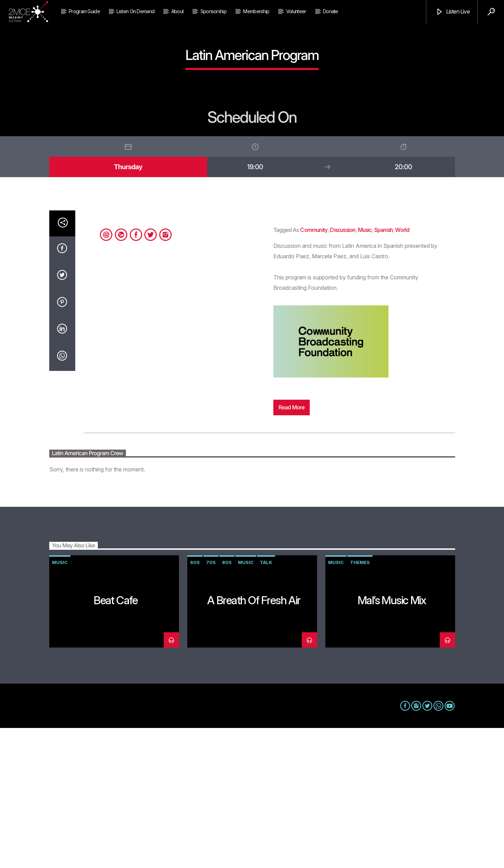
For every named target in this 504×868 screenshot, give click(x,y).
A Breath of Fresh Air (254, 740)
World (402, 370)
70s (211, 702)
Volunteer (296, 11)
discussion (343, 370)
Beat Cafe (116, 740)
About (178, 11)
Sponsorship (213, 11)
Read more (292, 547)
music (365, 370)
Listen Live (452, 12)
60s (195, 702)
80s (227, 702)
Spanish (383, 370)
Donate (331, 11)
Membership (256, 11)
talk (266, 702)
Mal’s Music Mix (392, 740)
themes (360, 702)
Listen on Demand (135, 11)
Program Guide (84, 11)
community (314, 370)
